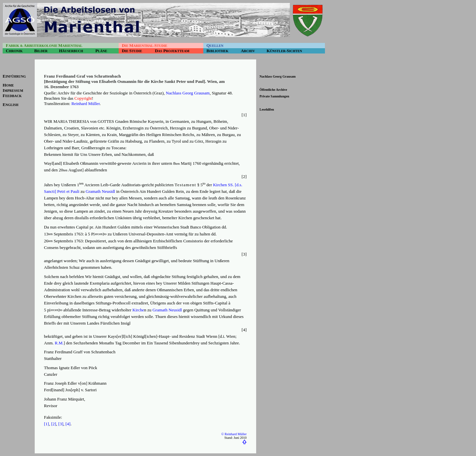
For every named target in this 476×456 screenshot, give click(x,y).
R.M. (59, 343)
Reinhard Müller (86, 104)
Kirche (138, 310)
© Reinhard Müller (234, 434)
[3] (61, 424)
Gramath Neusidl (100, 191)
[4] (68, 424)
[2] (54, 424)
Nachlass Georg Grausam (188, 93)
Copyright (83, 98)
